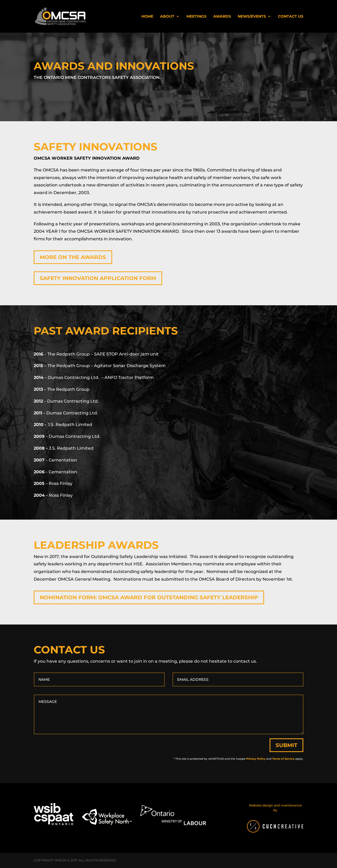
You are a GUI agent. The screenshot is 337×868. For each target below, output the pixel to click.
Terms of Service (283, 759)
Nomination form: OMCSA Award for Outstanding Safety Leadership (149, 597)
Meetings (196, 17)
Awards (222, 17)
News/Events (252, 17)
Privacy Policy (256, 759)
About (167, 17)
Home (147, 17)
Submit (286, 745)
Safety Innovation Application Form (98, 278)
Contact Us (291, 17)
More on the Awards (73, 257)
